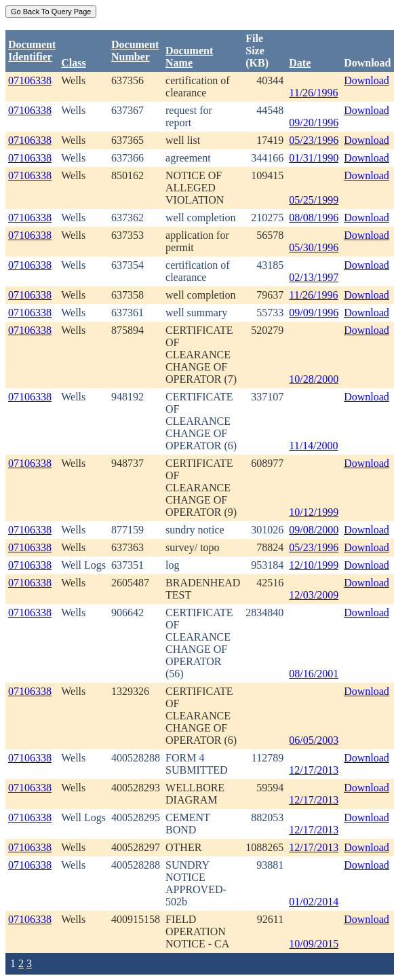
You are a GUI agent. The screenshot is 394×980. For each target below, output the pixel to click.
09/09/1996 (314, 313)
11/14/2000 (313, 446)
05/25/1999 (314, 200)
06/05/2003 (314, 740)
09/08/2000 (314, 530)
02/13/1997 (314, 277)
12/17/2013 (314, 770)
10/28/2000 (314, 379)
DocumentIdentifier (32, 51)
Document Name (189, 57)
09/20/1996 (314, 122)
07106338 (30, 80)
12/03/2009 (314, 595)
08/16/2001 (314, 674)
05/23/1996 (314, 140)
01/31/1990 (314, 158)
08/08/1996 (314, 218)
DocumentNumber (135, 51)
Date (300, 63)
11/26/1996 (313, 93)
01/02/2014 (314, 902)
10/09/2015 (314, 944)
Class (73, 63)
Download (367, 80)
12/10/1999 (314, 565)
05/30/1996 (314, 247)
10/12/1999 (314, 512)
